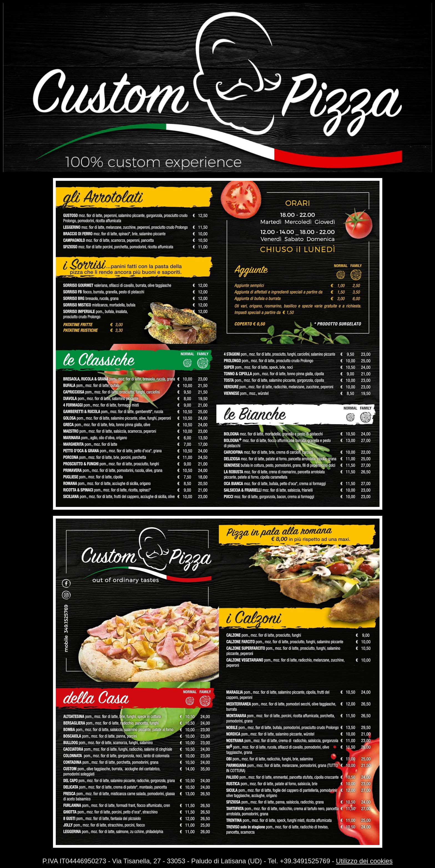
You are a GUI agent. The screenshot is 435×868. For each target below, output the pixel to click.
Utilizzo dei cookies (364, 861)
